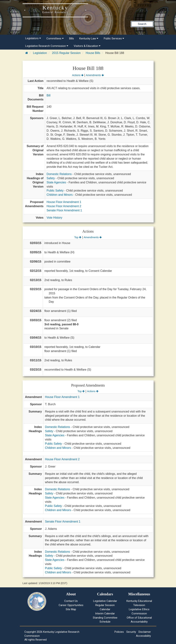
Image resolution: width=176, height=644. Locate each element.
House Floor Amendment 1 (64, 202)
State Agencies (56, 182)
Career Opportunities (71, 605)
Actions (78, 75)
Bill (49, 95)
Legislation (40, 53)
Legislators (33, 38)
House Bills (93, 53)
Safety (51, 178)
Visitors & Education (87, 46)
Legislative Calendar (105, 601)
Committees (55, 38)
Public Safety (55, 191)
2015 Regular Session (66, 53)
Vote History (54, 218)
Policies (119, 632)
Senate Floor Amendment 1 (64, 210)
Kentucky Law (89, 38)
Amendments (95, 75)
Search (142, 24)
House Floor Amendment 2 (64, 206)
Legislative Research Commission (47, 46)
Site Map (71, 609)
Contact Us (71, 601)
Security (131, 632)
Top (78, 237)
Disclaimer (145, 632)
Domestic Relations (59, 174)
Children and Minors (60, 195)
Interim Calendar (105, 613)
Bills (72, 38)
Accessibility (143, 636)
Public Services (114, 38)
